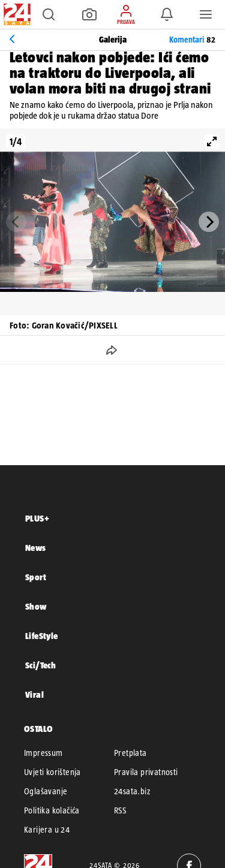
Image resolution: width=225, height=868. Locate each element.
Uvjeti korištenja (52, 772)
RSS (120, 810)
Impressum (43, 753)
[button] (49, 14)
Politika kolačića (52, 810)
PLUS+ (37, 518)
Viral (34, 694)
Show (36, 606)
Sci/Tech (40, 665)
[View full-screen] (212, 141)
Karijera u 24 (47, 830)
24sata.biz (132, 791)
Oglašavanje (46, 791)
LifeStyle (42, 636)
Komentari (192, 40)
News (36, 548)
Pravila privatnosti (146, 772)
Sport (36, 577)
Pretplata (130, 753)
